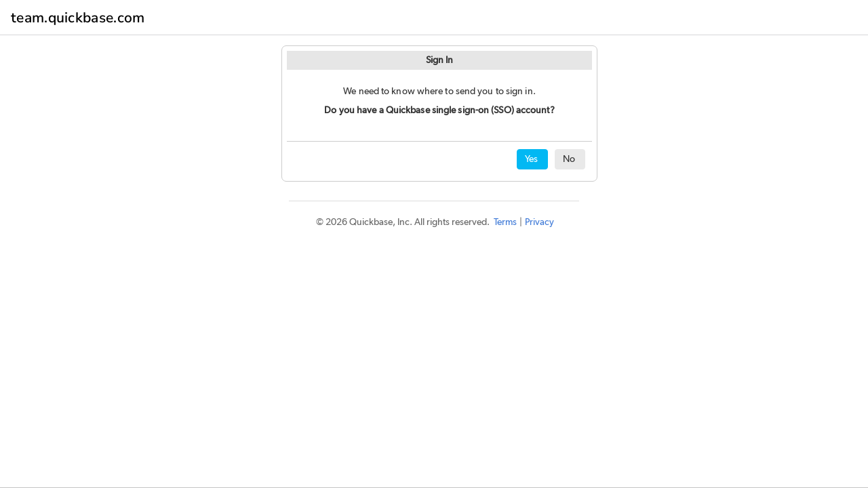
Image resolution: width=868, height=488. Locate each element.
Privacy (539, 222)
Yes (531, 159)
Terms (505, 222)
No (569, 159)
